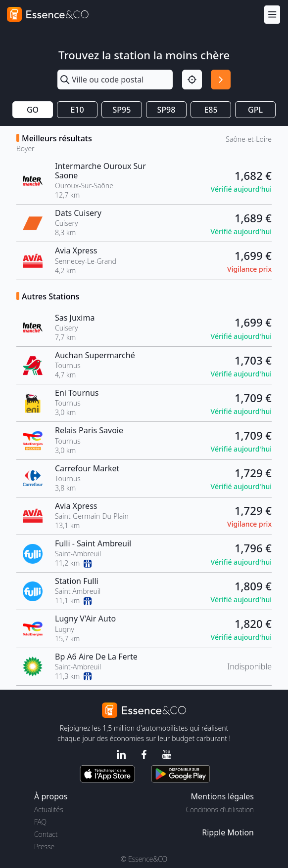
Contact (46, 834)
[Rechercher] (221, 80)
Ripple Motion (228, 832)
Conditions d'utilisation (220, 809)
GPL (255, 110)
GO (33, 110)
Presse (44, 847)
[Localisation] (192, 80)
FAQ (40, 822)
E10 (77, 110)
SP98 (167, 110)
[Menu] (272, 15)
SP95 (122, 110)
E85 (211, 110)
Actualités (49, 809)
